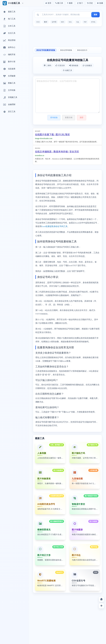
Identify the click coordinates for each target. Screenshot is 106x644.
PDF (85, 22)
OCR (38, 22)
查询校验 (54, 118)
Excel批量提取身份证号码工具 (54, 226)
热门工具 (9, 19)
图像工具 (9, 83)
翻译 (46, 22)
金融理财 (9, 105)
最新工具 (9, 12)
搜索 (95, 15)
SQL (78, 22)
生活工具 (9, 33)
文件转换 (9, 90)
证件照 (54, 22)
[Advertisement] (67, 38)
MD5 (63, 22)
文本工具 (9, 26)
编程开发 (9, 55)
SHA (70, 22)
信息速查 (9, 69)
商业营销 (9, 40)
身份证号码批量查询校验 (46, 50)
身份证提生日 (82, 50)
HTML (93, 22)
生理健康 (9, 76)
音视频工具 (10, 98)
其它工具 (9, 112)
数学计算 (9, 62)
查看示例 (69, 118)
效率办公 (9, 48)
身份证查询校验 (66, 50)
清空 (82, 118)
